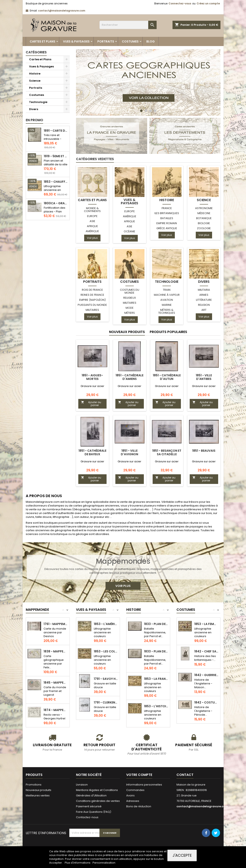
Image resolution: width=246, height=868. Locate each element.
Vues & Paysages (76, 41)
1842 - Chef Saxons (206, 651)
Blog (151, 41)
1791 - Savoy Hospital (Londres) (106, 679)
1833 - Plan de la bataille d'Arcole (156, 624)
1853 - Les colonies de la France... (106, 651)
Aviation (167, 300)
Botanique (204, 218)
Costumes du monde (130, 291)
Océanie (129, 231)
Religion (204, 305)
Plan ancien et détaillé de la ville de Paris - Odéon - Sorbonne (56, 166)
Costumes (130, 41)
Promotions (34, 785)
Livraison (82, 785)
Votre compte (139, 775)
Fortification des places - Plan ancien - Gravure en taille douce (55, 213)
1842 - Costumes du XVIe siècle (206, 702)
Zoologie (204, 228)
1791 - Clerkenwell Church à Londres (106, 702)
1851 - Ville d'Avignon (129, 452)
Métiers (130, 313)
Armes (204, 295)
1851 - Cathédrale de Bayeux (92, 452)
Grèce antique (167, 228)
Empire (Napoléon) (92, 300)
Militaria (204, 290)
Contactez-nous (87, 817)
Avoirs (130, 795)
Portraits (106, 41)
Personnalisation (104, 863)
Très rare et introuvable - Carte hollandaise (53, 141)
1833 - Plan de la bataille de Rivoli (156, 651)
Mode (130, 308)
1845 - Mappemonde (56, 683)
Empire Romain (167, 223)
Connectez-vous (180, 3)
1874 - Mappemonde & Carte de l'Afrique (56, 710)
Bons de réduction (139, 806)
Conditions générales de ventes (98, 801)
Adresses (133, 801)
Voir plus (92, 238)
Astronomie (204, 208)
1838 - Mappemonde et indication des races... (56, 651)
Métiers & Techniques (167, 311)
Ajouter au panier (91, 404)
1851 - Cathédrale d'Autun (167, 377)
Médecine (204, 213)
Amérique (92, 231)
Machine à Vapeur (167, 295)
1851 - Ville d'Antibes (204, 377)
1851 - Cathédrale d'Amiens (129, 377)
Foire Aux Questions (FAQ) (94, 812)
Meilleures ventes (38, 795)
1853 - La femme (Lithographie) (206, 624)
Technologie (38, 102)
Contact (185, 775)
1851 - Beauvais (204, 451)
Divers (34, 109)
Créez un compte (208, 3)
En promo (34, 120)
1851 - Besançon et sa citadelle (167, 452)
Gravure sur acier (92, 386)
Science (35, 81)
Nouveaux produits (127, 332)
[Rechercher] (128, 25)
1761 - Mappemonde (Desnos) (56, 624)
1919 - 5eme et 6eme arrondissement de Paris (56, 156)
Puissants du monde (92, 305)
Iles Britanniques (167, 213)
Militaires (92, 310)
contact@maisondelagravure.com (62, 11)
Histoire (35, 74)
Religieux (130, 298)
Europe (92, 216)
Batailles (167, 218)
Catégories (36, 52)
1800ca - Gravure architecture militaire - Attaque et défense (56, 203)
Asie (92, 221)
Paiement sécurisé (89, 806)
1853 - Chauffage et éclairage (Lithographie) (56, 182)
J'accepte (182, 855)
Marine (167, 305)
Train (167, 290)
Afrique (92, 226)
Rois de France (92, 290)
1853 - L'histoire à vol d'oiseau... (156, 706)
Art (204, 310)
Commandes (135, 790)
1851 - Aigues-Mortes (92, 377)
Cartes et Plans (43, 41)
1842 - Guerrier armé (206, 675)
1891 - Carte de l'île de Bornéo (56, 131)
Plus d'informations (78, 863)
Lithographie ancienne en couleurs (52, 190)
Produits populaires (168, 332)
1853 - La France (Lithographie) (156, 679)
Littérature (204, 300)
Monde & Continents (92, 210)
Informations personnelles (144, 785)
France (167, 208)
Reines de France (92, 295)
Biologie (204, 223)
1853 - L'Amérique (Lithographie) (106, 624)
